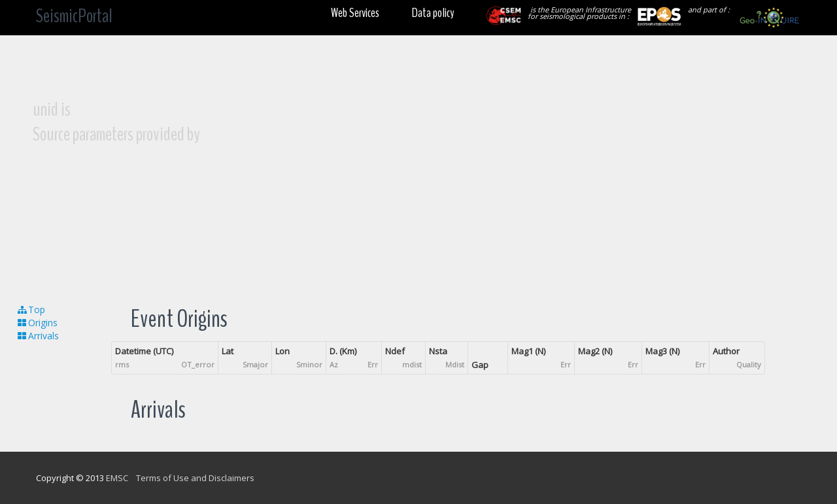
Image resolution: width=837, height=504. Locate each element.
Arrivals (38, 336)
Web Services (355, 13)
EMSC (117, 478)
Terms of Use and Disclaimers (195, 478)
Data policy (433, 13)
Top (31, 310)
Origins (37, 323)
